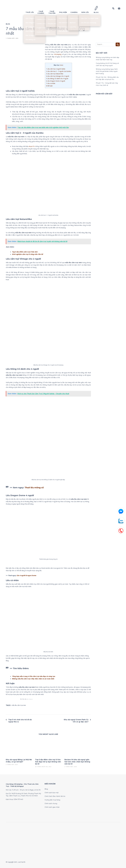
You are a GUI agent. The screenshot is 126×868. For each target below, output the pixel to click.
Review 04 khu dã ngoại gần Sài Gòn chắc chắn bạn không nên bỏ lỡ (77, 762)
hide (61, 65)
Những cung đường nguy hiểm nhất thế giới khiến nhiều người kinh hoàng (107, 71)
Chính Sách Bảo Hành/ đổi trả (55, 796)
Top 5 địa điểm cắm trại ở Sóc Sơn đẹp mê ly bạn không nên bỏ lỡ (48, 762)
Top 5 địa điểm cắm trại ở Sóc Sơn (25, 252)
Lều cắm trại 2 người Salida (56, 69)
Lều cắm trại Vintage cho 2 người (58, 76)
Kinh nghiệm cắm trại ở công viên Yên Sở (28, 254)
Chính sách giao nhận (52, 807)
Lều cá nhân (51, 83)
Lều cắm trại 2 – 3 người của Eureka (58, 71)
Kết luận (49, 86)
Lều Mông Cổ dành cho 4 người (57, 79)
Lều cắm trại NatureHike (55, 74)
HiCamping (58, 54)
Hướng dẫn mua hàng (52, 800)
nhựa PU (32, 146)
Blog (8, 24)
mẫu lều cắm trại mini (19, 705)
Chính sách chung (51, 804)
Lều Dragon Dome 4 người (56, 81)
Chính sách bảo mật (52, 793)
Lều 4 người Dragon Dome (26, 575)
